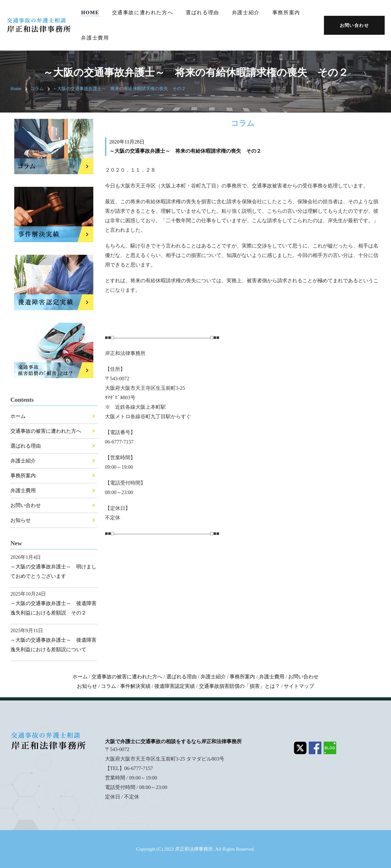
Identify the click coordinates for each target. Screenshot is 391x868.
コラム (37, 89)
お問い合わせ (26, 505)
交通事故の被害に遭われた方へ (46, 431)
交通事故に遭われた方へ (143, 12)
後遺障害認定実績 (175, 686)
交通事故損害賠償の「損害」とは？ (239, 686)
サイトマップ (299, 686)
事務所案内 (286, 12)
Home (90, 12)
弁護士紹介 (246, 12)
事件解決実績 (135, 686)
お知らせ (21, 520)
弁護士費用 (95, 38)
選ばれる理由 (202, 12)
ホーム (18, 416)
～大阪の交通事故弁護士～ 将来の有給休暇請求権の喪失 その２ (119, 89)
